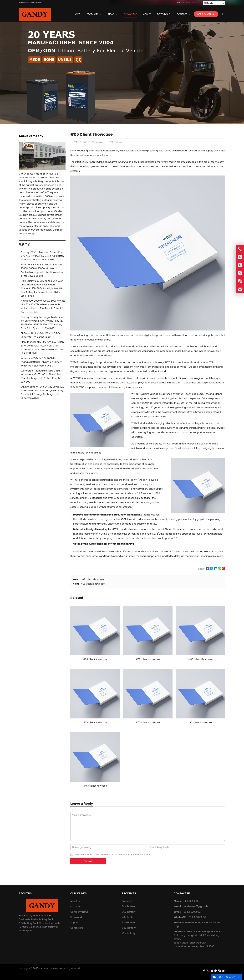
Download (76, 917)
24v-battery (129, 906)
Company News (79, 912)
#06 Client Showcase (93, 584)
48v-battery (129, 917)
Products (75, 906)
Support (75, 923)
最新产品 (25, 244)
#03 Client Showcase (92, 579)
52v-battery (129, 923)
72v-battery (129, 933)
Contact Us (77, 928)
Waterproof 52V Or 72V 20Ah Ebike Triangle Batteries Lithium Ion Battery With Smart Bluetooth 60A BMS (41, 362)
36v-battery (129, 912)
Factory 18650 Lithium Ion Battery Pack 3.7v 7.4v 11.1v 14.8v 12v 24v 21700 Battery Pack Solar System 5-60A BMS (42, 256)
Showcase (32, 68)
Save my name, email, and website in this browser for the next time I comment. (112, 854)
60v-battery (129, 928)
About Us (75, 901)
